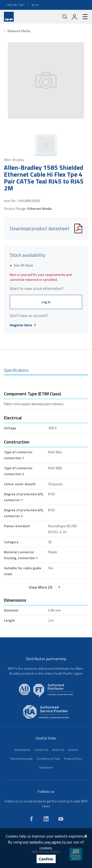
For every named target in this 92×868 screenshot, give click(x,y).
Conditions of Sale (48, 759)
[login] (75, 17)
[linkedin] (46, 819)
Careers (73, 750)
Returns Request (21, 759)
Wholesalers (22, 750)
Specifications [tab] (16, 370)
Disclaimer (46, 767)
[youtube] (61, 819)
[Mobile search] (65, 17)
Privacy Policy (73, 759)
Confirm (46, 859)
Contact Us (41, 750)
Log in (46, 302)
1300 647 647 (15, 5)
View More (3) (46, 587)
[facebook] (31, 819)
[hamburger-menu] (83, 17)
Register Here (23, 325)
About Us (58, 750)
